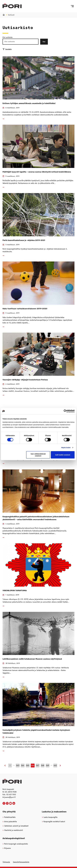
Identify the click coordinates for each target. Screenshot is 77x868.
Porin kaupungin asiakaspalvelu (15, 844)
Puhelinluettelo (9, 817)
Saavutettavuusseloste (21, 862)
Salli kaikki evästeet (63, 455)
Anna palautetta (10, 822)
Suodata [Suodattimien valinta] (7, 49)
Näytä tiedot (66, 447)
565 (28, 765)
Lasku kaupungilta (50, 817)
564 (23, 765)
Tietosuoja (6, 862)
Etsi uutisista (7, 37)
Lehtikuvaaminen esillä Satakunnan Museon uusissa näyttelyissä (32, 659)
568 (43, 765)
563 (18, 765)
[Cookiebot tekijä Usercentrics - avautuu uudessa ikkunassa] (65, 411)
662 (55, 765)
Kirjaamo (7, 848)
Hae (44, 42)
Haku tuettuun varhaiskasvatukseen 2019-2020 (25, 309)
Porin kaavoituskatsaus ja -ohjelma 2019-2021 (24, 240)
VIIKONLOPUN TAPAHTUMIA (15, 590)
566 (33, 765)
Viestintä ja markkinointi (13, 830)
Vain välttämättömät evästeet (38, 455)
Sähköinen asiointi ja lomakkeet (15, 826)
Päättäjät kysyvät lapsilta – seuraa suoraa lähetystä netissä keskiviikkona (37, 172)
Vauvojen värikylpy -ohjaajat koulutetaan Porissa (25, 380)
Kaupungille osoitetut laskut (53, 822)
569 (48, 765)
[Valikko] (72, 6)
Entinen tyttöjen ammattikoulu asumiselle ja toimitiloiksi (29, 103)
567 (38, 765)
